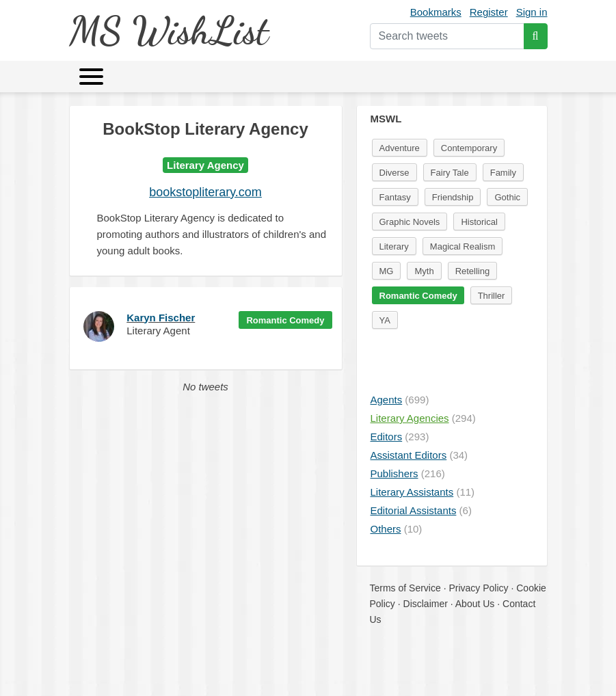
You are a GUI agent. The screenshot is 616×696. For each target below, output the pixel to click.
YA (385, 320)
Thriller (492, 296)
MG (387, 271)
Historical (479, 222)
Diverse (394, 173)
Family (503, 173)
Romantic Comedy (285, 320)
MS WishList (169, 30)
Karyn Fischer (161, 318)
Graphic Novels (410, 222)
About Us (475, 604)
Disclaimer (426, 604)
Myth (424, 271)
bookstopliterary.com (205, 192)
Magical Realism (463, 246)
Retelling (473, 271)
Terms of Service (405, 588)
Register (489, 12)
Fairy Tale (450, 173)
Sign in (532, 12)
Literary (394, 246)
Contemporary (469, 148)
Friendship (453, 197)
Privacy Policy (478, 588)
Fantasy (395, 197)
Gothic (507, 197)
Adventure (400, 148)
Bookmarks (436, 12)
